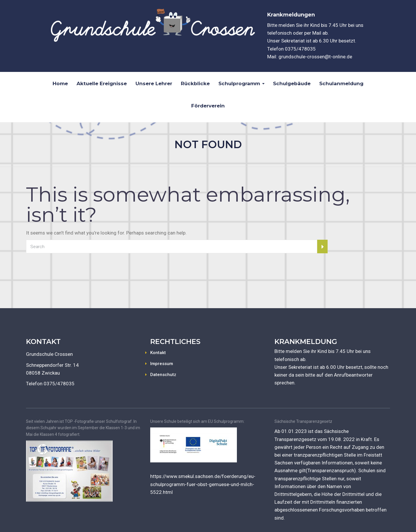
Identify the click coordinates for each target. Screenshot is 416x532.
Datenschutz (163, 375)
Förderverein (208, 106)
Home (60, 83)
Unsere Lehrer (154, 83)
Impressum (162, 364)
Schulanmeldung (341, 83)
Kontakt (158, 353)
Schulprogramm (239, 83)
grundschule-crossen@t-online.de (315, 57)
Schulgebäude (292, 83)
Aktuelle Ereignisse (102, 83)
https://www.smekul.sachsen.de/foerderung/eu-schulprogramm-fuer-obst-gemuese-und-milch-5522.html (203, 484)
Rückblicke (195, 83)
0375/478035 (300, 49)
